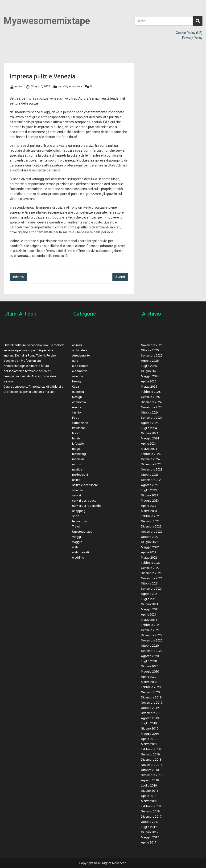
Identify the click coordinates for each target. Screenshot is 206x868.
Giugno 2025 (150, 371)
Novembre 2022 (152, 532)
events (77, 407)
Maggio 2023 (150, 501)
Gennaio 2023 (150, 521)
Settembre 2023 (152, 480)
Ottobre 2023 (150, 475)
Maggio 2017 (150, 837)
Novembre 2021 (152, 578)
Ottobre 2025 (150, 350)
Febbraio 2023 (151, 516)
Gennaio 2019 (150, 754)
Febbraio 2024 (151, 454)
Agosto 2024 (150, 423)
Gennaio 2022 (150, 568)
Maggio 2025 (150, 376)
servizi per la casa (70, 86)
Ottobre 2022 (150, 537)
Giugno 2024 (150, 433)
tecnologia (79, 521)
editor (19, 86)
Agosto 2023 (150, 485)
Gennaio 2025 (150, 397)
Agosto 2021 (150, 594)
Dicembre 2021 (151, 573)
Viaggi (76, 537)
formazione (80, 423)
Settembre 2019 (152, 713)
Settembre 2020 (152, 651)
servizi (76, 495)
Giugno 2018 (150, 791)
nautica (77, 469)
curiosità (78, 392)
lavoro (76, 433)
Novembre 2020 (152, 640)
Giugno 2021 (150, 604)
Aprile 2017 (149, 842)
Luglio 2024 (149, 428)
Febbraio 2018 (151, 806)
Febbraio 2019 (151, 749)
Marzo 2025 (149, 387)
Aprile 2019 (149, 739)
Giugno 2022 (150, 542)
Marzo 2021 (149, 620)
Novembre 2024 (152, 407)
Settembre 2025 (152, 355)
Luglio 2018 (149, 785)
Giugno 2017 (150, 832)
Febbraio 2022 (151, 563)
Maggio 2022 (150, 547)
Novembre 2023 (152, 469)
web (75, 547)
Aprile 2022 (149, 552)
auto (75, 361)
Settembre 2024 (152, 418)
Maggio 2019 (150, 734)
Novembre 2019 (152, 703)
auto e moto (80, 366)
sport (76, 516)
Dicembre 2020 (151, 635)
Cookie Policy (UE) (189, 33)
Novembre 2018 (152, 765)
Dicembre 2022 (151, 526)
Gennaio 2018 (150, 811)
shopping (79, 511)
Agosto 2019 (150, 718)
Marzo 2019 (149, 744)
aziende (78, 376)
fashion (77, 412)
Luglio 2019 (149, 723)
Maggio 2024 (150, 438)
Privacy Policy (192, 38)
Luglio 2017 (149, 827)
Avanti (120, 277)
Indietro (18, 277)
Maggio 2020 (150, 671)
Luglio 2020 (149, 661)
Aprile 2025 (149, 381)
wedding (78, 558)
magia (76, 449)
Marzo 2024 (149, 449)
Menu (8, 13)
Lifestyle (78, 444)
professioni (80, 475)
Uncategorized (82, 532)
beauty (77, 381)
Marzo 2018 (149, 801)
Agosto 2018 (150, 780)
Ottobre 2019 (150, 708)
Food (76, 418)
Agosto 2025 (150, 361)
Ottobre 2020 (150, 646)
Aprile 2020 (149, 677)
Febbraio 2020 (151, 687)
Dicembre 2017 (151, 817)
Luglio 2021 (149, 599)
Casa (76, 387)
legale (76, 438)
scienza (77, 490)
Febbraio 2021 (151, 625)
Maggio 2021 (150, 609)
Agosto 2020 (150, 656)
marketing (79, 454)
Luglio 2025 (149, 366)
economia (79, 402)
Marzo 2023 (149, 511)
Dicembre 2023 (151, 464)
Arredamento (81, 355)
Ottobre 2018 (150, 770)
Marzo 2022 (149, 558)
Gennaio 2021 (150, 630)
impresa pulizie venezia (43, 98)
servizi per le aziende (86, 506)
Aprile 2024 (149, 444)
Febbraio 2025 (151, 392)
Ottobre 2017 (150, 822)
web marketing (82, 552)
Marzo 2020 (149, 682)
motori (77, 464)
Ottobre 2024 (150, 412)
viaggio (77, 542)
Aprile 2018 (149, 796)
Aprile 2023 (149, 506)
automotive (80, 371)
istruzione (79, 428)
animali (77, 345)
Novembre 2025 (152, 345)
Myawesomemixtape (47, 21)
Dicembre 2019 (151, 697)
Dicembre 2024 (151, 402)
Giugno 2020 (150, 666)
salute (76, 480)
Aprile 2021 (149, 614)
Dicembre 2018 (151, 760)
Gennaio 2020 (150, 692)
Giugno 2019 (150, 728)
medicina (78, 459)
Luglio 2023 (149, 490)
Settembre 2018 (152, 775)
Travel (76, 526)
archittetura (80, 350)
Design (77, 397)
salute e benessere (85, 485)
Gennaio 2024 (150, 459)
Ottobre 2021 (150, 583)
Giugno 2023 (150, 495)
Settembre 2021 (152, 589)
